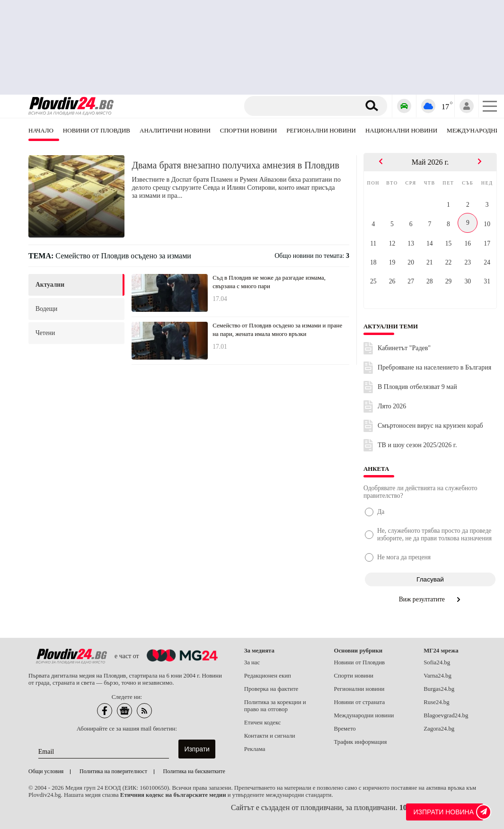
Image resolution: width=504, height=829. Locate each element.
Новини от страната (359, 702)
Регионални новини (321, 130)
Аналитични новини (175, 130)
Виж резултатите (430, 599)
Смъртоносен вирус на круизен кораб (430, 426)
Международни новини (364, 715)
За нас (252, 662)
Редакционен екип (268, 676)
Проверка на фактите (271, 689)
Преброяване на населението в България (434, 367)
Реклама (255, 749)
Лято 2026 (392, 406)
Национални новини (401, 130)
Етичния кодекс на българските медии (173, 795)
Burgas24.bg (439, 689)
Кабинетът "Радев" (404, 348)
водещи (46, 309)
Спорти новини (354, 676)
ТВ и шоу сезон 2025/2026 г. (417, 445)
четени (45, 333)
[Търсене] (304, 106)
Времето (345, 729)
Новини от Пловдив (97, 130)
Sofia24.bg (437, 662)
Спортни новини (248, 130)
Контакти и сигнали (270, 736)
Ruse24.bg (436, 702)
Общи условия (46, 771)
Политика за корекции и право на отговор (275, 706)
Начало (41, 130)
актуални (50, 285)
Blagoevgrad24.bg (446, 715)
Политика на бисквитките (194, 771)
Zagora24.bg (439, 729)
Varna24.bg (438, 676)
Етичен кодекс (263, 723)
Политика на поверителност (113, 771)
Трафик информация (360, 742)
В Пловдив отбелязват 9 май (417, 387)
